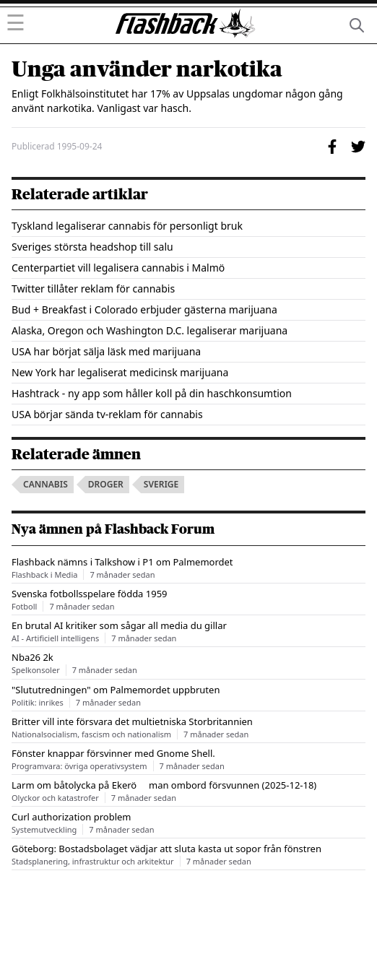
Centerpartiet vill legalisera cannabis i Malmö (118, 268)
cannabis (45, 484)
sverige (161, 484)
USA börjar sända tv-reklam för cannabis (107, 414)
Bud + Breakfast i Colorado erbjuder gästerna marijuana (144, 309)
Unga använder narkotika (147, 69)
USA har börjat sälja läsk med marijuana (106, 351)
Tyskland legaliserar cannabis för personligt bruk (127, 226)
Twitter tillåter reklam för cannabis (93, 289)
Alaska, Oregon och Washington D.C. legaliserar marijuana (149, 330)
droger (106, 484)
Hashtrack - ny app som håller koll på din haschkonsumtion (152, 393)
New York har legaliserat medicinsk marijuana (120, 372)
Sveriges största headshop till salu (92, 247)
